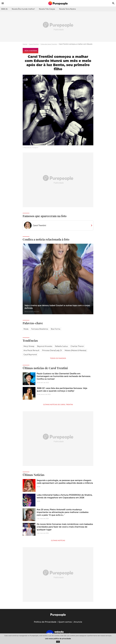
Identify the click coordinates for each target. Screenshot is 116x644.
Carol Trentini (34, 44)
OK (58, 642)
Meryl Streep (29, 346)
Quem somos (65, 622)
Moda (26, 329)
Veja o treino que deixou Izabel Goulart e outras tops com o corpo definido (57, 307)
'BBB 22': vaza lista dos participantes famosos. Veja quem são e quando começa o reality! (62, 390)
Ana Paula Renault (31, 350)
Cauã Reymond (30, 355)
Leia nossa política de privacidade (58, 639)
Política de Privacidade (45, 622)
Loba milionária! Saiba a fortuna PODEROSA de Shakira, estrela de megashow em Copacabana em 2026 (65, 496)
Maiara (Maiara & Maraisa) (75, 350)
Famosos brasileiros (40, 329)
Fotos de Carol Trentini (49, 44)
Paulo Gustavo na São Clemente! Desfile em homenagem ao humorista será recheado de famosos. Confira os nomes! (64, 376)
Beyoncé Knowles (45, 346)
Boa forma (56, 329)
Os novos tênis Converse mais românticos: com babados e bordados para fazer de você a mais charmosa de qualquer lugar (65, 527)
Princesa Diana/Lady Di (52, 350)
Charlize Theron (77, 346)
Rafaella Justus (61, 346)
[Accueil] (58, 3)
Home (25, 44)
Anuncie (78, 622)
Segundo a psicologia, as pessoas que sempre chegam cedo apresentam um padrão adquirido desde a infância (65, 482)
